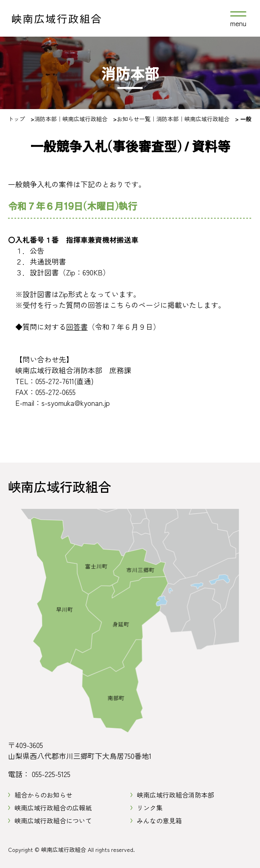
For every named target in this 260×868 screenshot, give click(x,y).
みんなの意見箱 (159, 820)
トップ (17, 119)
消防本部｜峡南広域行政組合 (71, 119)
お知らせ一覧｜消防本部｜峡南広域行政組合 (173, 119)
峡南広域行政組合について (53, 820)
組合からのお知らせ (43, 795)
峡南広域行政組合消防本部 (175, 795)
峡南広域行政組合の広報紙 (53, 808)
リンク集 (150, 808)
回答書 (77, 327)
